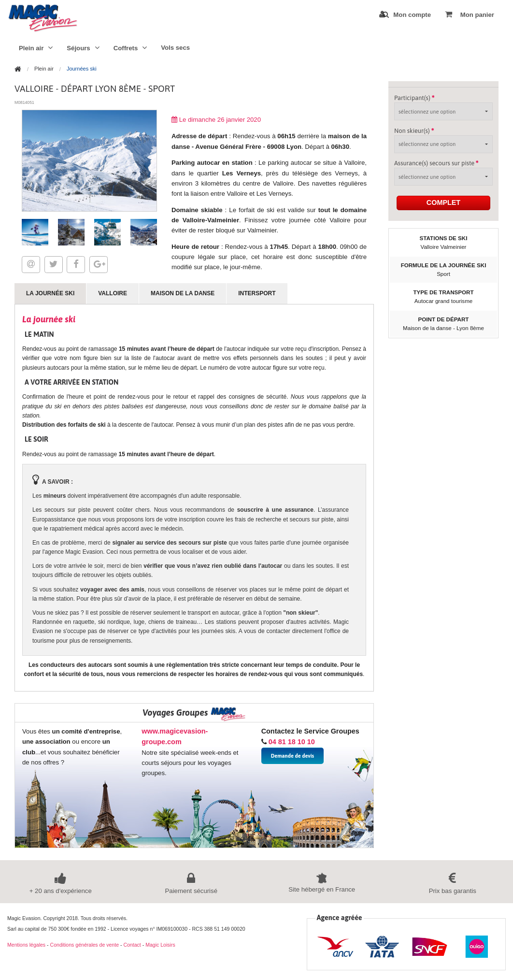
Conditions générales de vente (85, 945)
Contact (132, 945)
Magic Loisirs (160, 945)
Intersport (257, 293)
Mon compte (405, 14)
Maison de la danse (183, 293)
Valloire (113, 293)
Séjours (83, 48)
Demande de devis (292, 756)
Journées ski (82, 69)
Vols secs (175, 48)
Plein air (36, 48)
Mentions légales (26, 945)
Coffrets (130, 48)
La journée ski (50, 293)
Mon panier (470, 14)
